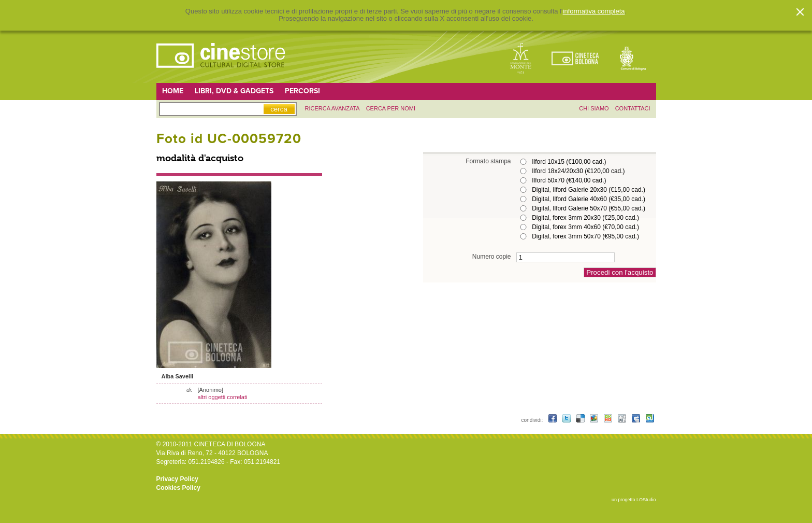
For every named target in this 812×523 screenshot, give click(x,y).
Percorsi (302, 91)
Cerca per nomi (391, 108)
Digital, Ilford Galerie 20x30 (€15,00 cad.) (589, 190)
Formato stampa (488, 161)
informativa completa (594, 11)
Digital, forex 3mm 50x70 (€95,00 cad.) (585, 236)
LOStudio (646, 500)
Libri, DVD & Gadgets (234, 91)
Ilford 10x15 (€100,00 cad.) (569, 162)
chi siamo (594, 108)
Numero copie (492, 256)
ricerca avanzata (332, 108)
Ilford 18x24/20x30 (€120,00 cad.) (578, 171)
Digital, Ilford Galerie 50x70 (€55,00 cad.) (589, 208)
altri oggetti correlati (223, 397)
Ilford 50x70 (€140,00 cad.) (569, 180)
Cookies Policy (178, 488)
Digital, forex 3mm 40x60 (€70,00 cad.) (585, 227)
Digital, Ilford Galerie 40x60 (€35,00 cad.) (589, 199)
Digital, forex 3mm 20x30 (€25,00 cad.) (585, 218)
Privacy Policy (177, 479)
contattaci (633, 108)
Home (173, 91)
